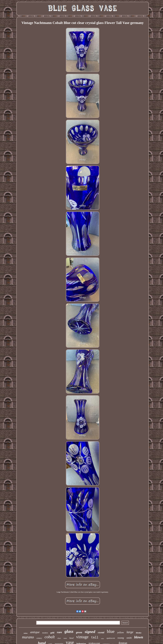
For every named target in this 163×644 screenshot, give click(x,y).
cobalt (50, 637)
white (102, 639)
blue (111, 631)
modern (45, 633)
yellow (121, 632)
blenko (139, 633)
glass (69, 631)
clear (59, 638)
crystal (101, 632)
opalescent (111, 638)
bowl (72, 638)
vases (65, 638)
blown (139, 637)
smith (129, 638)
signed (90, 632)
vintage (82, 637)
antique (35, 632)
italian (26, 633)
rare (59, 632)
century (39, 638)
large (130, 632)
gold (52, 633)
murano (28, 637)
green (79, 632)
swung (121, 638)
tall (95, 638)
